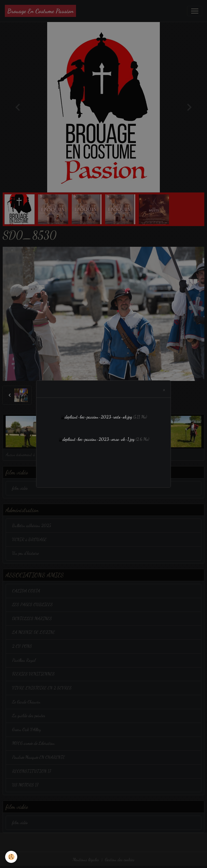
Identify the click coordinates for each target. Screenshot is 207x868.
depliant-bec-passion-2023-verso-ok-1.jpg (99, 439)
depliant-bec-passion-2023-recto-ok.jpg (98, 417)
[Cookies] (11, 857)
